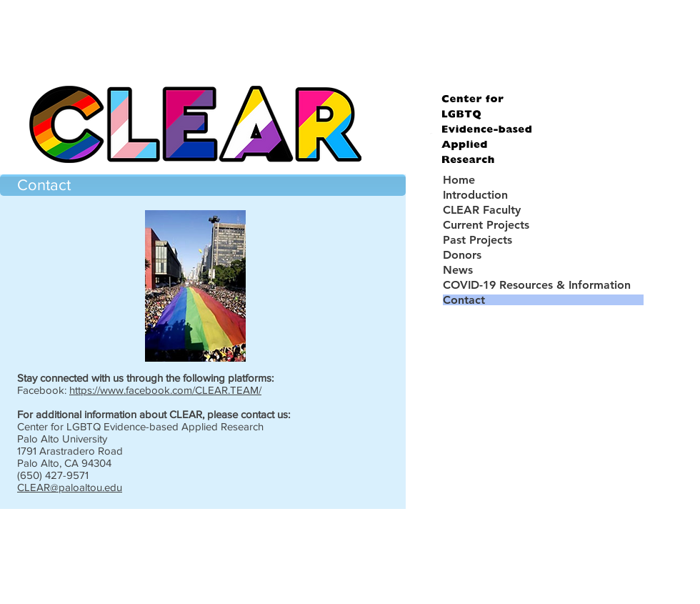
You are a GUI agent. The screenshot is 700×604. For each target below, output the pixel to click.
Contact (464, 300)
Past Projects (477, 240)
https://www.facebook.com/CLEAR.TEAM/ (165, 390)
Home (459, 180)
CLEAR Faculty (482, 210)
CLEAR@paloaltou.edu (70, 487)
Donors (462, 255)
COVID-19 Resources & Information (537, 285)
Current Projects (486, 225)
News (458, 270)
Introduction (475, 195)
